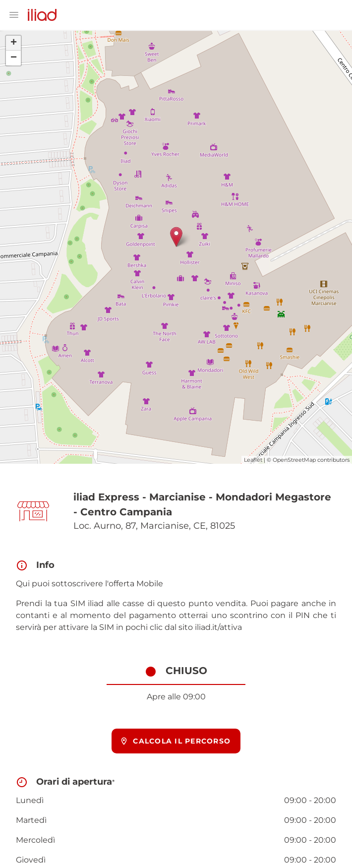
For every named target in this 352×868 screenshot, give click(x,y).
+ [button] (14, 43)
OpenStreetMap (294, 460)
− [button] (14, 58)
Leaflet (253, 460)
